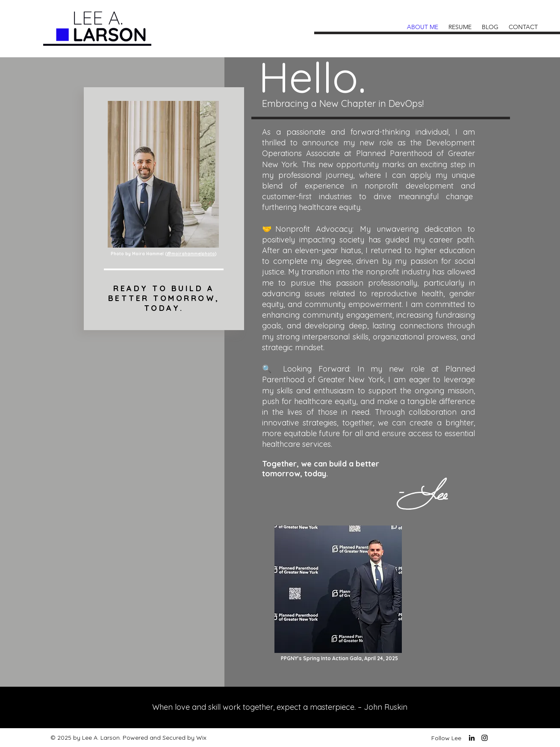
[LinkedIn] (472, 738)
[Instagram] (485, 738)
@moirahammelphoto (191, 254)
